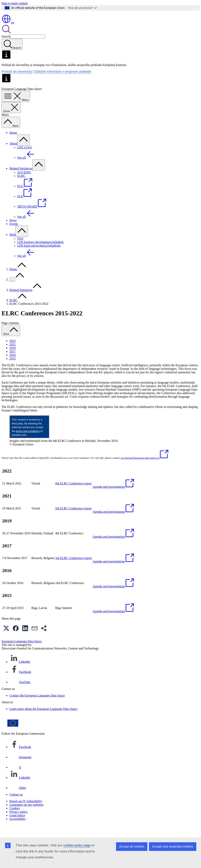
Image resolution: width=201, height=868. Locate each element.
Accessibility (18, 830)
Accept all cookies (132, 846)
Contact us (16, 806)
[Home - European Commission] (30, 24)
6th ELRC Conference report (73, 495)
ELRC (21, 187)
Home (13, 144)
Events (14, 235)
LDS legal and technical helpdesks (39, 257)
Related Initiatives (21, 180)
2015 (13, 370)
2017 (13, 363)
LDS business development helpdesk (40, 253)
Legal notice (17, 827)
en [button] (8, 34)
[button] (6, 640)
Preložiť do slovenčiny (17, 83)
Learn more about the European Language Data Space (43, 720)
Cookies (15, 820)
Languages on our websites (26, 816)
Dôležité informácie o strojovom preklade (63, 83)
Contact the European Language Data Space (37, 707)
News (13, 232)
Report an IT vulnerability (26, 813)
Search (6, 48)
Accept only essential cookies (173, 846)
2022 (13, 352)
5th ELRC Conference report (73, 520)
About (13, 155)
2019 (13, 359)
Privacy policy (19, 823)
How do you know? (83, 8)
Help (12, 246)
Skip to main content (15, 3)
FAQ (20, 250)
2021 (13, 356)
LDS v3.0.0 (25, 159)
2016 (13, 366)
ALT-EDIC (24, 184)
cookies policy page (77, 845)
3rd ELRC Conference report (73, 569)
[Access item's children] (24, 152)
